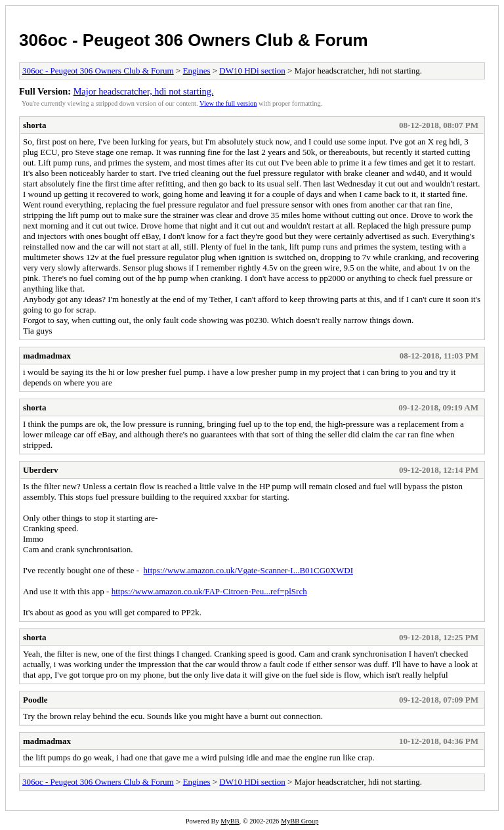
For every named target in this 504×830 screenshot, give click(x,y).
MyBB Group (300, 821)
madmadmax (47, 356)
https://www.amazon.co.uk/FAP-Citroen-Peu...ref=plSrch (209, 591)
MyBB (230, 821)
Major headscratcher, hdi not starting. (144, 91)
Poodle (35, 700)
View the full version (228, 103)
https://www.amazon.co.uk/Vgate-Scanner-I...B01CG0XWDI (248, 570)
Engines (197, 71)
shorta (34, 125)
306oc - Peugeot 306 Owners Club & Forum (194, 40)
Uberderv (40, 470)
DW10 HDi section (252, 71)
